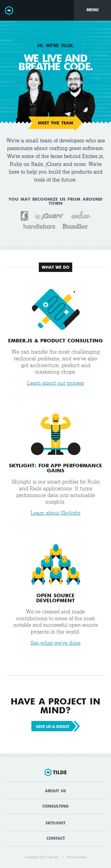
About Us (55, 791)
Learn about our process (55, 383)
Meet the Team (56, 123)
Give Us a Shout (56, 726)
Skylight (55, 823)
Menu (92, 10)
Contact (56, 839)
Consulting (55, 807)
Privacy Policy (77, 857)
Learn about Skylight (55, 513)
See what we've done (55, 643)
